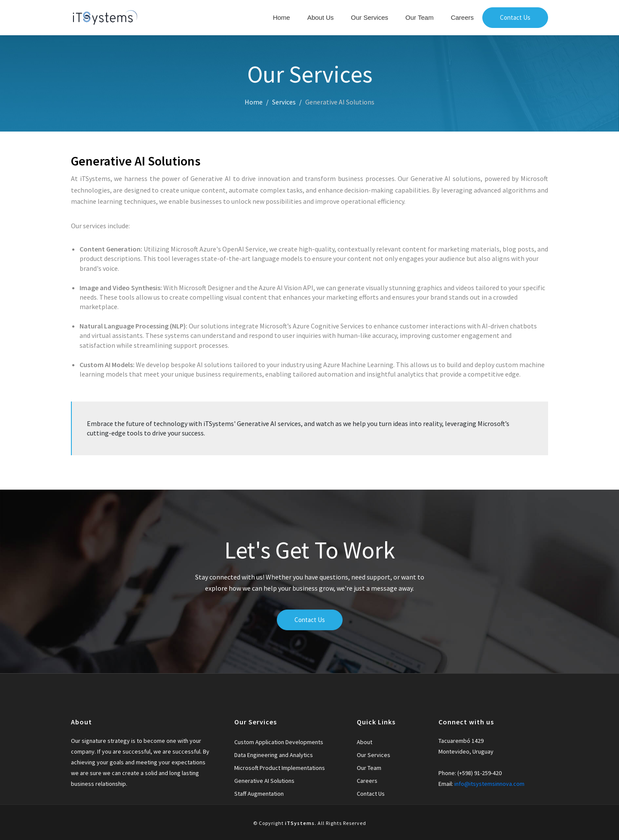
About (365, 742)
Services (284, 102)
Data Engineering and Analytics (274, 755)
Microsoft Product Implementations (280, 768)
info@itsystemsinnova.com (489, 784)
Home (282, 17)
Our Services (369, 17)
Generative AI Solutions (264, 781)
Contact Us (515, 17)
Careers (462, 17)
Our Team (420, 17)
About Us (321, 17)
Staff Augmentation (259, 794)
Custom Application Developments (279, 742)
